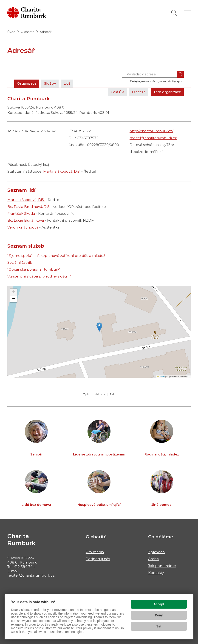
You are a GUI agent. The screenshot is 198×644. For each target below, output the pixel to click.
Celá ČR (115, 92)
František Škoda (21, 213)
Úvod (11, 32)
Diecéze (137, 92)
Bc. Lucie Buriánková (26, 220)
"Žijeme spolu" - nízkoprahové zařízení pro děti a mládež (56, 256)
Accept (159, 604)
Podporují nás (98, 559)
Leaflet (161, 376)
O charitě (28, 32)
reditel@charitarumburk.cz (153, 138)
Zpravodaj (157, 552)
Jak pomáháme (162, 566)
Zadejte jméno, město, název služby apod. (157, 81)
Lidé (69, 83)
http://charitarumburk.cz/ (151, 131)
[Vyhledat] (174, 13)
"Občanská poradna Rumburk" (34, 269)
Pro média (95, 552)
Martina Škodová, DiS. (62, 171)
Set (159, 626)
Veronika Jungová (23, 227)
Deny (159, 615)
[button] (99, 327)
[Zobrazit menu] (187, 13)
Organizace (27, 83)
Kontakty (156, 573)
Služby (51, 83)
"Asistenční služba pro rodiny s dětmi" (39, 276)
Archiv (154, 559)
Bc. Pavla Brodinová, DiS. (29, 207)
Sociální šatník (20, 262)
